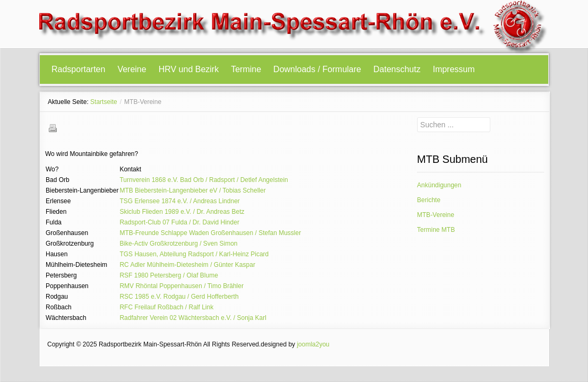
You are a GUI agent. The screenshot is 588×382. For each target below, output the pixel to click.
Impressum (453, 69)
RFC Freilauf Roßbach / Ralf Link (166, 307)
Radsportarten (78, 69)
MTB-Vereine (436, 215)
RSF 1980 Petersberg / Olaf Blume (168, 275)
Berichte (429, 200)
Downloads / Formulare (317, 69)
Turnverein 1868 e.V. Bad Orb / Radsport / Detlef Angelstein (204, 180)
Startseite (104, 102)
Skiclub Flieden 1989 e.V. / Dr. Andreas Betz (182, 212)
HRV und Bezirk (189, 69)
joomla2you (313, 344)
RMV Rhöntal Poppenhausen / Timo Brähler (181, 286)
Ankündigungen (439, 185)
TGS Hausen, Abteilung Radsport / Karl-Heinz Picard (194, 254)
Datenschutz (397, 69)
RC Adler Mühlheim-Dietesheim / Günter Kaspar (187, 265)
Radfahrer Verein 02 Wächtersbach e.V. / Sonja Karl (193, 318)
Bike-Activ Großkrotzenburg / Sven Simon (178, 244)
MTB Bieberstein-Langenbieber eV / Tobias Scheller (192, 190)
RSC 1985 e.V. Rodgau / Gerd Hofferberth (179, 297)
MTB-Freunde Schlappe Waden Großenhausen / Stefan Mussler (210, 233)
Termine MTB (436, 230)
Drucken (53, 128)
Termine (246, 69)
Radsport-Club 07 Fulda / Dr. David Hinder (179, 222)
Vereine (132, 69)
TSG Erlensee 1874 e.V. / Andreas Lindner (179, 201)
